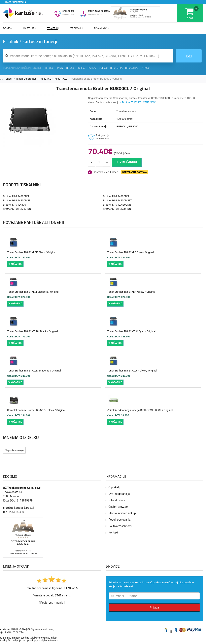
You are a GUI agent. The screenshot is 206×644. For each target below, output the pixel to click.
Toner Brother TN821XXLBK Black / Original (32, 331)
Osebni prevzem (118, 507)
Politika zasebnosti (120, 526)
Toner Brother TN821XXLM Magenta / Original (34, 371)
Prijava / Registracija (15, 2)
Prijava (154, 608)
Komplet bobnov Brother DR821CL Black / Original (36, 410)
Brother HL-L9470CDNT (17, 200)
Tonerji (53, 28)
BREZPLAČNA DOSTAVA (99, 11)
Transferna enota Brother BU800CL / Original (96, 79)
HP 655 (49, 68)
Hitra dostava (117, 500)
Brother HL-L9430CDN (16, 196)
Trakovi (77, 28)
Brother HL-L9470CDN (116, 196)
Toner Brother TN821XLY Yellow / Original (131, 292)
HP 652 (59, 68)
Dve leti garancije (119, 494)
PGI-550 (81, 68)
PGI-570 (92, 68)
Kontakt (113, 533)
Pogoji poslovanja (119, 520)
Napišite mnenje (14, 450)
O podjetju (115, 487)
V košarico (127, 162)
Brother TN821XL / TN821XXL (140, 102)
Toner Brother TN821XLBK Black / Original (32, 252)
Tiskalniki (101, 28)
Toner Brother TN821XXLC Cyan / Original (131, 331)
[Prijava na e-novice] (154, 596)
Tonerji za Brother (26, 79)
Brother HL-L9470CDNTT (117, 200)
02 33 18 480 (68, 11)
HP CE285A (131, 68)
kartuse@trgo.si (24, 508)
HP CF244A (116, 68)
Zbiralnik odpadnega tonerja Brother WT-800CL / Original (140, 410)
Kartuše (30, 28)
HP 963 (70, 68)
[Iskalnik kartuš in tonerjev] (88, 56)
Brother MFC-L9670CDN (117, 209)
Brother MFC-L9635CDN (17, 209)
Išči (189, 56)
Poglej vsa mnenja (52, 603)
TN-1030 (145, 68)
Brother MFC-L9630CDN (117, 205)
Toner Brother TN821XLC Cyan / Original (131, 252)
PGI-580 (103, 68)
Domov (8, 28)
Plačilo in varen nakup (122, 513)
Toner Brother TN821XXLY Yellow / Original (132, 371)
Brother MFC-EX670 (14, 205)
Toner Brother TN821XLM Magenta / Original (33, 292)
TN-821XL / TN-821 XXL (54, 79)
